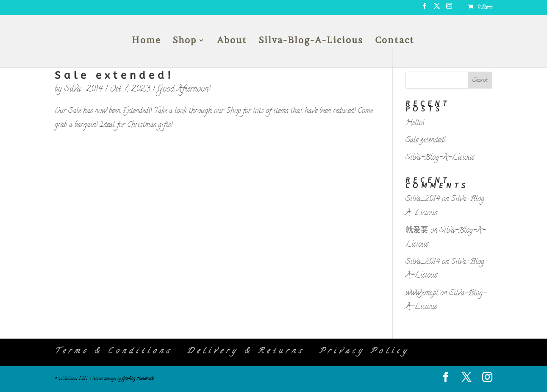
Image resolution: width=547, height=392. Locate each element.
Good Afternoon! (184, 90)
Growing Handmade (138, 379)
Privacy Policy (364, 352)
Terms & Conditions (113, 352)
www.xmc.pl (422, 294)
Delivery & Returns (246, 352)
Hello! (415, 123)
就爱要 (417, 231)
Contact (395, 42)
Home (146, 42)
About (232, 42)
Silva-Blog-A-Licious (311, 42)
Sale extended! (114, 75)
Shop (185, 42)
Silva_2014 (83, 90)
